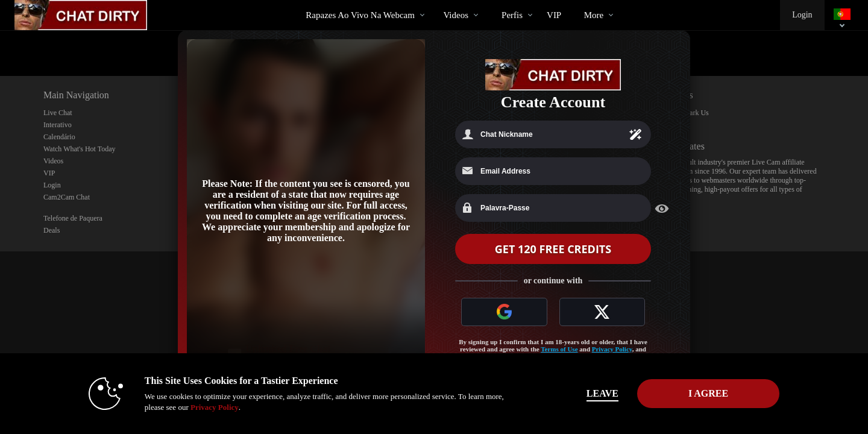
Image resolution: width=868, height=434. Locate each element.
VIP (554, 15)
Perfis (512, 15)
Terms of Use (559, 349)
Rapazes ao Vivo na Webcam (360, 15)
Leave (602, 393)
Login (802, 15)
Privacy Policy (612, 349)
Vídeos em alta (433, 0)
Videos (456, 15)
